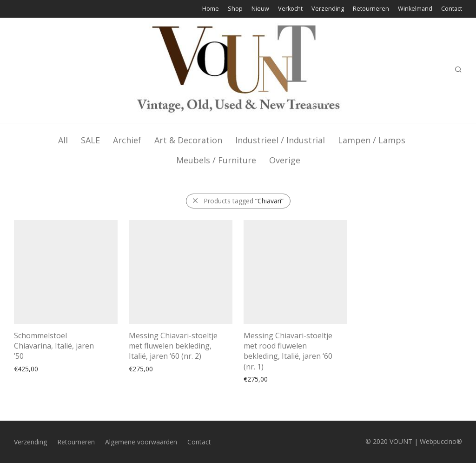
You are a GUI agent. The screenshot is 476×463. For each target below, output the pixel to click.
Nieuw (260, 9)
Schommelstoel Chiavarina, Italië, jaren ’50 (54, 346)
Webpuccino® (441, 441)
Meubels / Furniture (216, 160)
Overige (285, 160)
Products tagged (244, 201)
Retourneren (371, 9)
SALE (90, 140)
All (63, 140)
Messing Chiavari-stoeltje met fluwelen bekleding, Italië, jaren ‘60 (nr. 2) (173, 346)
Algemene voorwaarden (141, 442)
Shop (235, 9)
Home (211, 9)
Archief (127, 140)
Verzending (328, 9)
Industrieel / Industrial (280, 140)
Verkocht (290, 9)
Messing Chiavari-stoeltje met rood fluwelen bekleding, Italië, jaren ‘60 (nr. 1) (288, 351)
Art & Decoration (188, 140)
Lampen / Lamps (372, 140)
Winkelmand (415, 9)
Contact (452, 9)
